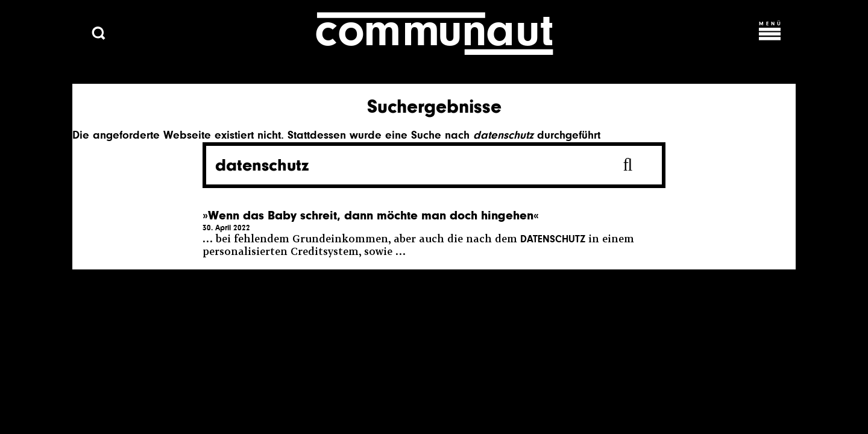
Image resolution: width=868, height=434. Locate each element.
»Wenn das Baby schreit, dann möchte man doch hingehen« (371, 215)
